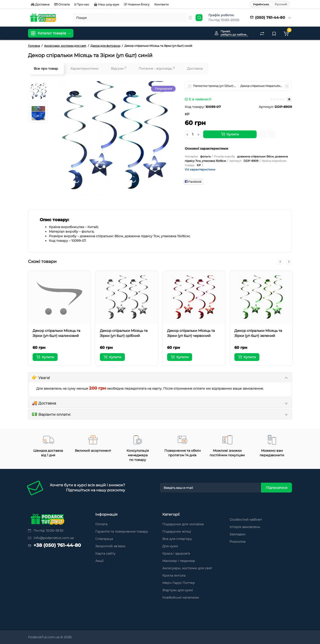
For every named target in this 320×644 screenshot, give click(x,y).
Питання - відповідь (157, 68)
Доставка (40, 4)
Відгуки (119, 68)
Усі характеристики (200, 169)
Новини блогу (137, 4)
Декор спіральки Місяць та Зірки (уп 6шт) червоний (191, 333)
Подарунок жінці (177, 531)
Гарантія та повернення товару (122, 531)
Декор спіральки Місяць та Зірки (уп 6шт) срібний (124, 333)
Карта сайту (105, 553)
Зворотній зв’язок (110, 546)
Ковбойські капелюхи (181, 597)
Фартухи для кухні (178, 590)
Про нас (82, 4)
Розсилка (237, 542)
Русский (281, 4)
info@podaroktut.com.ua (51, 538)
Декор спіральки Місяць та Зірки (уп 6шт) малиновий (56, 333)
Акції (99, 561)
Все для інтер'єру (177, 539)
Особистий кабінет (246, 520)
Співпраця (104, 539)
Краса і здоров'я (176, 553)
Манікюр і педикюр (179, 561)
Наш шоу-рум (107, 4)
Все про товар (46, 69)
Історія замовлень (245, 527)
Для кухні (170, 546)
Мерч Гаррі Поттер (179, 583)
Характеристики (84, 69)
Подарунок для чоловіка (183, 524)
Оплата (62, 4)
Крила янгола (174, 575)
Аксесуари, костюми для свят (187, 568)
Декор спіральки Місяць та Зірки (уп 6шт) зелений (258, 333)
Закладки (237, 534)
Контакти (161, 4)
